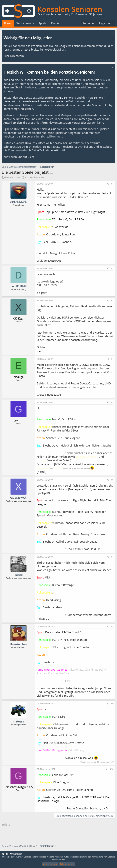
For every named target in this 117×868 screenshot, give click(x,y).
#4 (112, 359)
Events (55, 23)
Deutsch (16, 854)
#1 (112, 184)
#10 (112, 769)
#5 (112, 402)
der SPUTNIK (18, 286)
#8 (112, 626)
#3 (112, 301)
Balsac (18, 575)
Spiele (42, 23)
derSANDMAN (12, 177)
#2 (112, 268)
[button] (34, 23)
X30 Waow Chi (18, 498)
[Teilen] (108, 184)
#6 (112, 480)
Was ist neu (24, 23)
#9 (112, 704)
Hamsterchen (18, 644)
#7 (112, 557)
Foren (8, 23)
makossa (18, 721)
